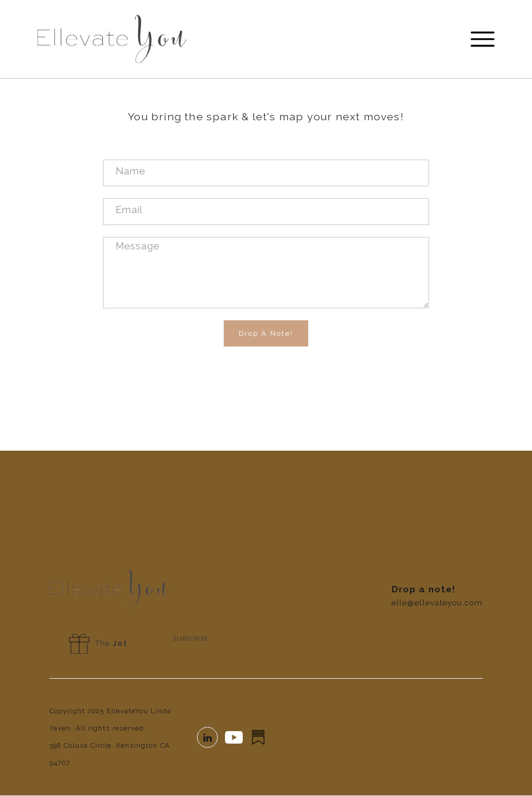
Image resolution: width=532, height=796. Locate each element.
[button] (477, 39)
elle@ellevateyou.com (437, 603)
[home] (112, 39)
